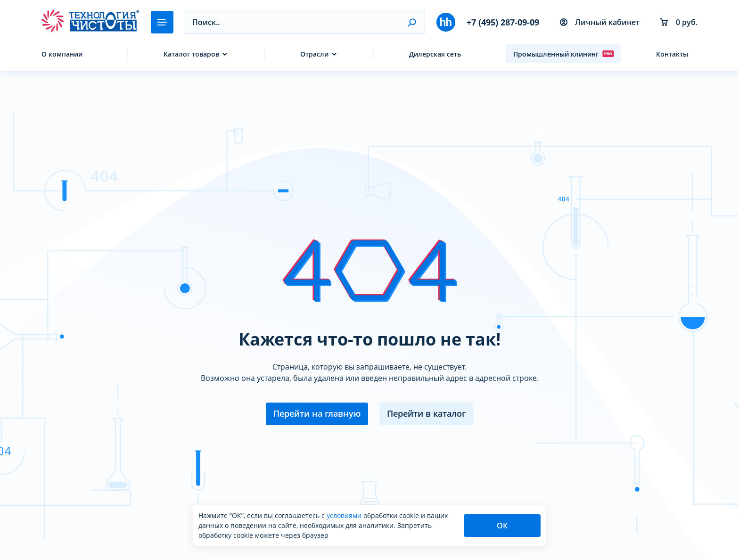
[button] (412, 22)
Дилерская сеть (435, 54)
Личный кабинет (600, 22)
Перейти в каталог (426, 413)
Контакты (672, 54)
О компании (62, 54)
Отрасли (314, 54)
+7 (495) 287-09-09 (503, 22)
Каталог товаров (191, 54)
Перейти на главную (317, 413)
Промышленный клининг (564, 54)
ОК (502, 526)
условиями (345, 515)
